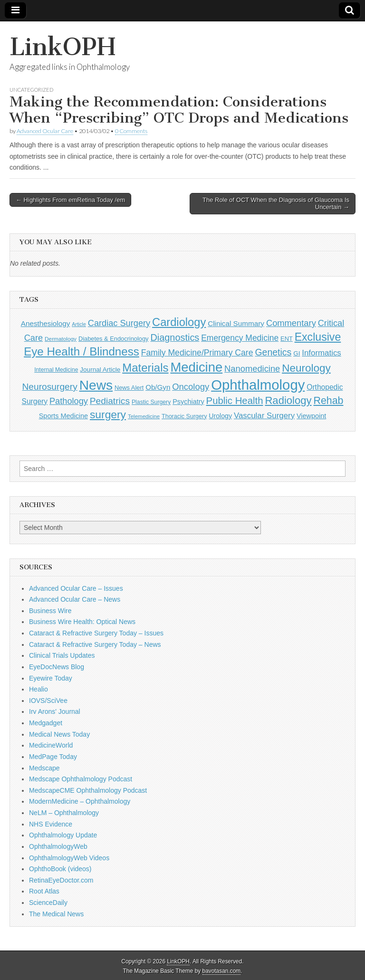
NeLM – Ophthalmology (64, 813)
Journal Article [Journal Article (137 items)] (100, 370)
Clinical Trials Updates (62, 655)
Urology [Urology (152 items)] (220, 416)
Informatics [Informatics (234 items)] (322, 353)
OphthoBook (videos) (60, 869)
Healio (38, 689)
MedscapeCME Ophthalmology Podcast (88, 790)
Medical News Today (59, 734)
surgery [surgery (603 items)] (108, 414)
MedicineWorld (51, 745)
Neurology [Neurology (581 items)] (306, 368)
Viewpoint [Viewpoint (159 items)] (311, 416)
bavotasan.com (222, 971)
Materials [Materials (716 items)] (145, 368)
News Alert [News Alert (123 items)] (129, 388)
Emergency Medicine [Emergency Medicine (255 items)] (240, 338)
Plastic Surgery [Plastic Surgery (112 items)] (151, 402)
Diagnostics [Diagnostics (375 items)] (175, 337)
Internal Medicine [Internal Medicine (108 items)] (56, 370)
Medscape (44, 768)
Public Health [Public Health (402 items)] (235, 401)
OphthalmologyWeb (58, 846)
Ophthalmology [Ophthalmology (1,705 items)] (258, 385)
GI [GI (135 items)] (297, 353)
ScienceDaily (48, 903)
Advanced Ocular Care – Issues (76, 588)
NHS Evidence (51, 824)
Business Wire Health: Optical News (82, 622)
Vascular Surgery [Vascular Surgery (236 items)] (264, 416)
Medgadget (46, 723)
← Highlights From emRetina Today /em (70, 200)
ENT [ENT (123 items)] (287, 339)
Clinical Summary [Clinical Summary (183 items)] (236, 323)
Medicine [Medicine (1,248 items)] (196, 367)
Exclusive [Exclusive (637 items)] (318, 337)
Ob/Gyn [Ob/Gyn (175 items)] (158, 387)
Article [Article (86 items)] (79, 324)
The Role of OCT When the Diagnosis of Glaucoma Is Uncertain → (276, 204)
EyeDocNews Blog (57, 667)
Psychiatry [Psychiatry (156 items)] (188, 402)
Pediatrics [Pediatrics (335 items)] (110, 401)
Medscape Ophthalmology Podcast (81, 779)
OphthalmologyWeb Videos (69, 858)
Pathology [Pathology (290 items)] (69, 401)
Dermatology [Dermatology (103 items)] (61, 339)
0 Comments (131, 131)
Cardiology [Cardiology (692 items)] (179, 322)
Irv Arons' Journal (55, 711)
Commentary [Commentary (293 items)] (291, 323)
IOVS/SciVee (48, 701)
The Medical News (56, 914)
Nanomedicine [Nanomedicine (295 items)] (252, 369)
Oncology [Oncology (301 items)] (191, 387)
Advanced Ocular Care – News (75, 599)
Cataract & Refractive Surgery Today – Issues (96, 633)
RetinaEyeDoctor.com (61, 880)
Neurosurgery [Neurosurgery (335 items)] (50, 387)
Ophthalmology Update (63, 835)
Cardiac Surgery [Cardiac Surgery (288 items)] (119, 323)
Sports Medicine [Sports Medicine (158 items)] (63, 416)
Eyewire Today (51, 678)
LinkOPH (62, 47)
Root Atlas (44, 891)
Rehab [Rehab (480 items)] (328, 401)
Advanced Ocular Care (45, 131)
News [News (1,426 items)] (96, 385)
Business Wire (50, 611)
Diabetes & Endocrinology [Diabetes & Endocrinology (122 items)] (114, 339)
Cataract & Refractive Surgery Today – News (95, 644)
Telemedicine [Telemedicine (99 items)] (144, 416)
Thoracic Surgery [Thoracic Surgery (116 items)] (184, 416)
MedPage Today (53, 757)
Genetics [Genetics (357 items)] (273, 352)
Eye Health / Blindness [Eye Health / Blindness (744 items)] (82, 351)
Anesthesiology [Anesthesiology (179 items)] (46, 323)
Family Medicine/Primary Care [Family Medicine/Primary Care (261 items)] (197, 353)
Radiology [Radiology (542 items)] (288, 400)
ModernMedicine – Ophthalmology (80, 801)
